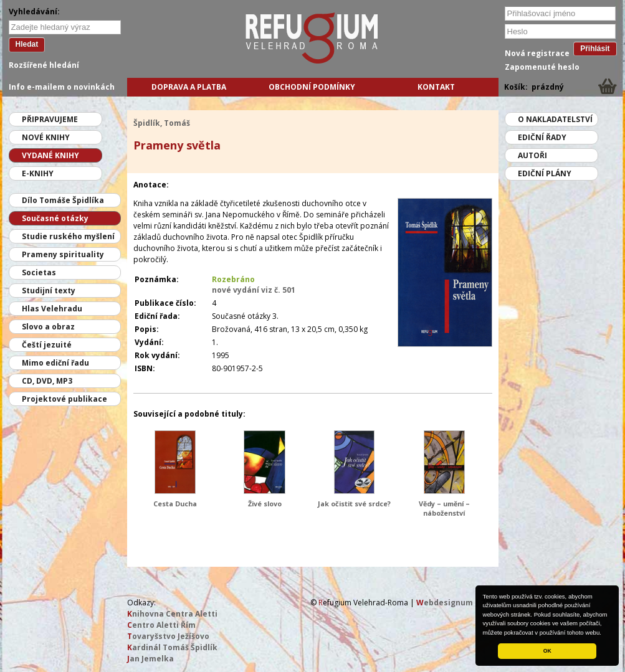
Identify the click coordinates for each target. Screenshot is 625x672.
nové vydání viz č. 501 (254, 290)
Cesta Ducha (175, 504)
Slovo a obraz (48, 327)
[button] (604, 633)
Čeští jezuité (47, 345)
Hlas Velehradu (52, 309)
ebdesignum (445, 603)
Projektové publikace (64, 399)
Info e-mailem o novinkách (62, 87)
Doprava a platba (189, 87)
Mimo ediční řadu (55, 363)
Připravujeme (50, 119)
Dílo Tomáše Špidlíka (63, 200)
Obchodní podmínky (312, 87)
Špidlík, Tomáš (162, 123)
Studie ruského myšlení (68, 236)
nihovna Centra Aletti (172, 614)
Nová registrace (537, 53)
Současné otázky (55, 218)
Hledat (27, 44)
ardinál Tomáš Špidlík (172, 647)
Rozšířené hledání (44, 65)
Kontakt (436, 87)
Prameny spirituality (63, 254)
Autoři (532, 155)
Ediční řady (542, 137)
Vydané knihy (50, 155)
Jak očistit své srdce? (354, 504)
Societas (39, 272)
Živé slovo (265, 504)
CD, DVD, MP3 (47, 381)
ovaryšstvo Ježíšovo (168, 636)
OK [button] (547, 651)
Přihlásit (595, 49)
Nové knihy (46, 137)
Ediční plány (545, 173)
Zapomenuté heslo (542, 67)
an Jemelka (150, 659)
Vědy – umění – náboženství (444, 508)
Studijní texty (49, 291)
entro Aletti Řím (161, 625)
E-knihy (38, 173)
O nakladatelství (555, 119)
